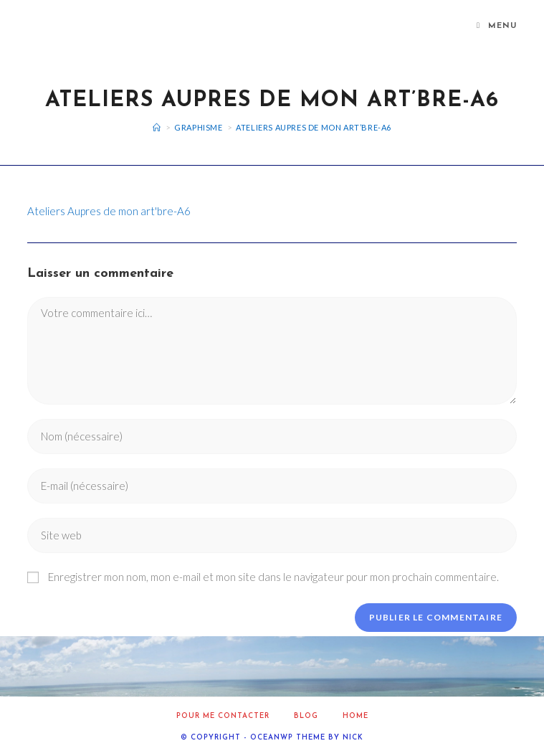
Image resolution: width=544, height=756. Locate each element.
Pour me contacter (223, 716)
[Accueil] (157, 127)
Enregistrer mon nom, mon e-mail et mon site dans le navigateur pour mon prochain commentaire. (273, 577)
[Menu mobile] (497, 27)
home (355, 716)
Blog (306, 716)
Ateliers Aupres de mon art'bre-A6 (109, 211)
